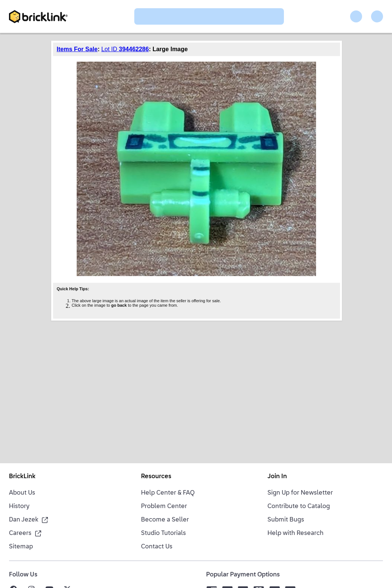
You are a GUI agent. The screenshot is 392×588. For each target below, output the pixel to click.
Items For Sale (77, 49)
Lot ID (125, 49)
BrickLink (22, 477)
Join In (277, 477)
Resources (156, 477)
